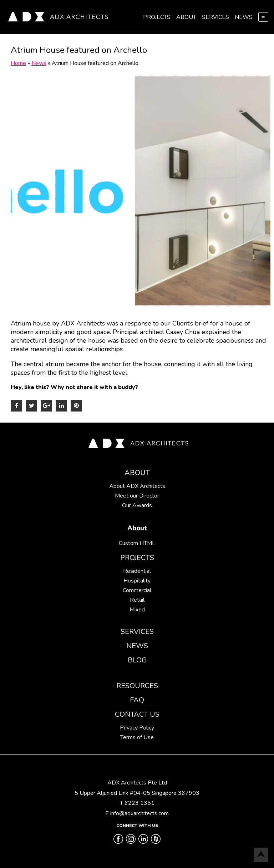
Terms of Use (137, 737)
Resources (137, 686)
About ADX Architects (137, 486)
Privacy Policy (137, 728)
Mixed (137, 610)
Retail (137, 600)
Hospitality (137, 581)
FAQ (137, 700)
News (244, 17)
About (186, 17)
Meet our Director (137, 496)
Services (215, 17)
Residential (137, 571)
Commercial (137, 590)
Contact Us (137, 714)
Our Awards (137, 505)
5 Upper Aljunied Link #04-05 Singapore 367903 (137, 793)
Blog (137, 660)
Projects (157, 17)
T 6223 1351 (137, 803)
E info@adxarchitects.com (137, 813)
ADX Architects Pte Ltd (137, 783)
